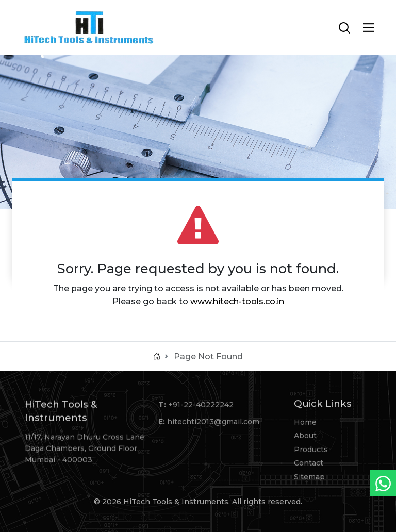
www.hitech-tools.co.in (237, 301)
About (305, 437)
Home (305, 424)
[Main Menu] (368, 28)
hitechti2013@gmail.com (213, 423)
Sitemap (309, 478)
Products (311, 451)
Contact (309, 464)
